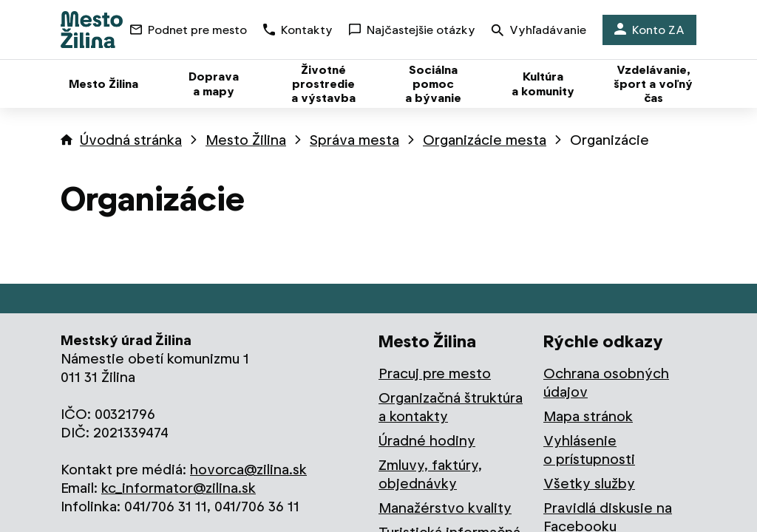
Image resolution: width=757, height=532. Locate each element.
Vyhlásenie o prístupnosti (589, 450)
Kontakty (298, 30)
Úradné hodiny (427, 441)
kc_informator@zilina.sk (179, 488)
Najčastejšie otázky (412, 30)
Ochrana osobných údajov (606, 383)
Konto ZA (649, 30)
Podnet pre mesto (189, 30)
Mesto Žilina (246, 140)
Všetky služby (589, 484)
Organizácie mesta (485, 140)
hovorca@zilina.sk (248, 470)
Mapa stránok (588, 416)
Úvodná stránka (131, 140)
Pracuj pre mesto (435, 374)
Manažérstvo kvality (445, 508)
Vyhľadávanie (539, 31)
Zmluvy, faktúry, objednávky (430, 474)
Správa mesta (354, 140)
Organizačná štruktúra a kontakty (451, 407)
